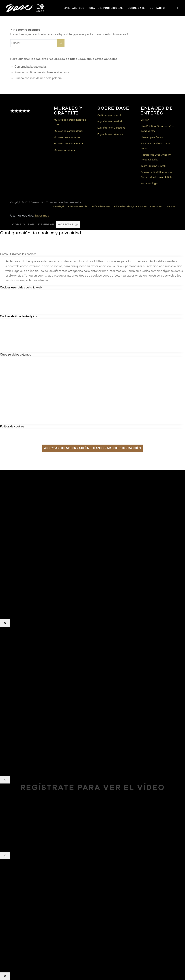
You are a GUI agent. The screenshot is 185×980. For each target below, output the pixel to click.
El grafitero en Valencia (110, 134)
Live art (145, 120)
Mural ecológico (150, 184)
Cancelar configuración (117, 448)
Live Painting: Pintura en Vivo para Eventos (157, 129)
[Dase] (26, 8)
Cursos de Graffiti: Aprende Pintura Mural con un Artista (157, 175)
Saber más (42, 216)
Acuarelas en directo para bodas (155, 146)
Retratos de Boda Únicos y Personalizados (156, 157)
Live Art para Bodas (152, 137)
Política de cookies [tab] (12, 426)
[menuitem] (74, 8)
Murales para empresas (67, 137)
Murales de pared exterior (69, 131)
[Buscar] (37, 43)
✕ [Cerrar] (5, 623)
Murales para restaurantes (69, 144)
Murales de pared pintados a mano (70, 122)
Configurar (23, 224)
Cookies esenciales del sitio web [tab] (21, 287)
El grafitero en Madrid (110, 122)
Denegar (46, 224)
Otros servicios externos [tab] (16, 355)
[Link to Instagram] (177, 8)
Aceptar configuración (67, 448)
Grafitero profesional (109, 115)
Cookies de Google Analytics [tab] (18, 316)
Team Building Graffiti (153, 166)
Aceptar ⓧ (68, 224)
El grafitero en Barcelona (111, 128)
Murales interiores (64, 150)
